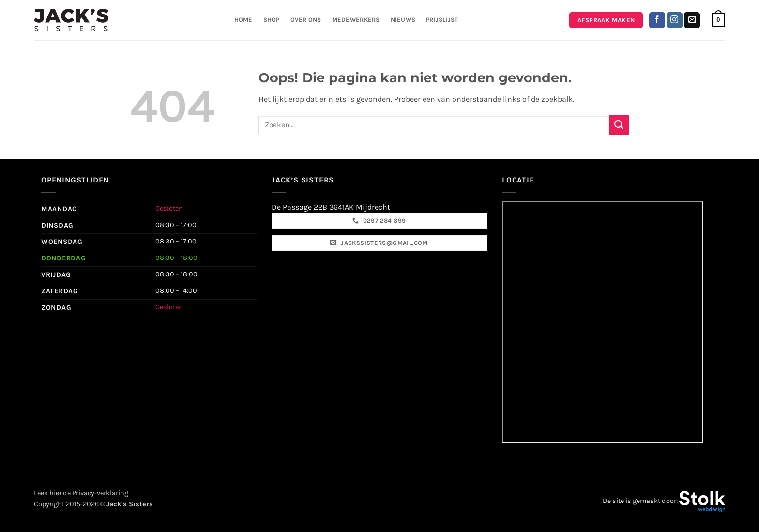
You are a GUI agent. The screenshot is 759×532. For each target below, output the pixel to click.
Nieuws (403, 20)
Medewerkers (356, 20)
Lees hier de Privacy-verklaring (81, 493)
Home (243, 20)
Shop (272, 20)
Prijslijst (442, 20)
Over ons (306, 20)
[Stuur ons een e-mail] (692, 20)
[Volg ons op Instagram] (675, 20)
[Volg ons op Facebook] (657, 20)
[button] (718, 20)
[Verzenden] (619, 125)
